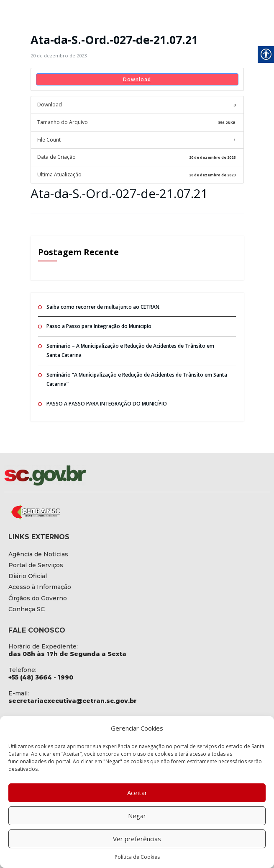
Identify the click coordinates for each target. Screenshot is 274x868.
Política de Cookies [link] (137, 857)
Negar (137, 816)
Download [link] (137, 79)
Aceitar (137, 793)
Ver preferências (137, 839)
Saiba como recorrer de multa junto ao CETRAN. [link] (104, 306)
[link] (59, 56)
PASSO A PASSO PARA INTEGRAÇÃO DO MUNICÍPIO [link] (107, 403)
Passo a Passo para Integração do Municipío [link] (99, 326)
